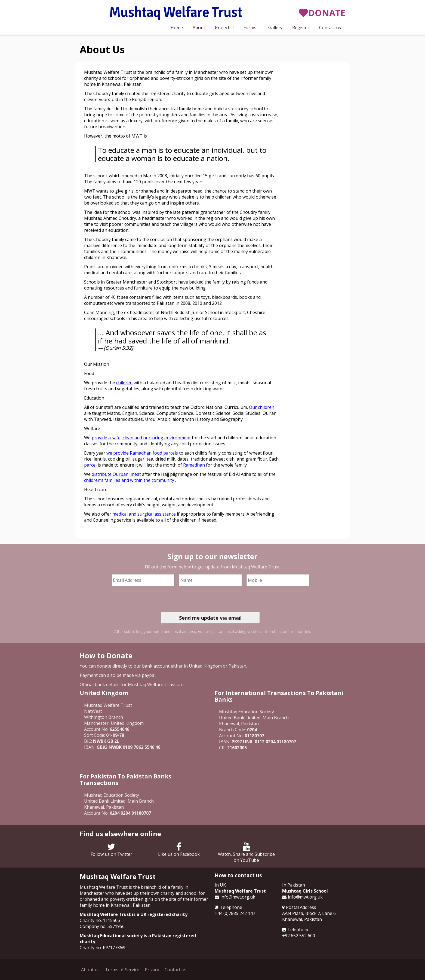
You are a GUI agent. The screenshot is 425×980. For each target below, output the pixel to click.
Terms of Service (122, 970)
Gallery (275, 28)
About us (90, 970)
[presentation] (202, 599)
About (199, 28)
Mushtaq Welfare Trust (176, 13)
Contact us (330, 28)
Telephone (231, 907)
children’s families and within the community (129, 480)
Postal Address (301, 907)
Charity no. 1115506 (100, 920)
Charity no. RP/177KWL (103, 948)
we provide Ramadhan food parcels (142, 453)
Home (177, 28)
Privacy (152, 970)
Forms (250, 28)
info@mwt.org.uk (238, 897)
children (124, 383)
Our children (262, 407)
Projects (223, 28)
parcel (90, 465)
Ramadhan (194, 465)
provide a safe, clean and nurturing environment (141, 438)
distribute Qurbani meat (116, 474)
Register (301, 28)
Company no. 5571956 (102, 926)
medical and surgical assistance (144, 514)
